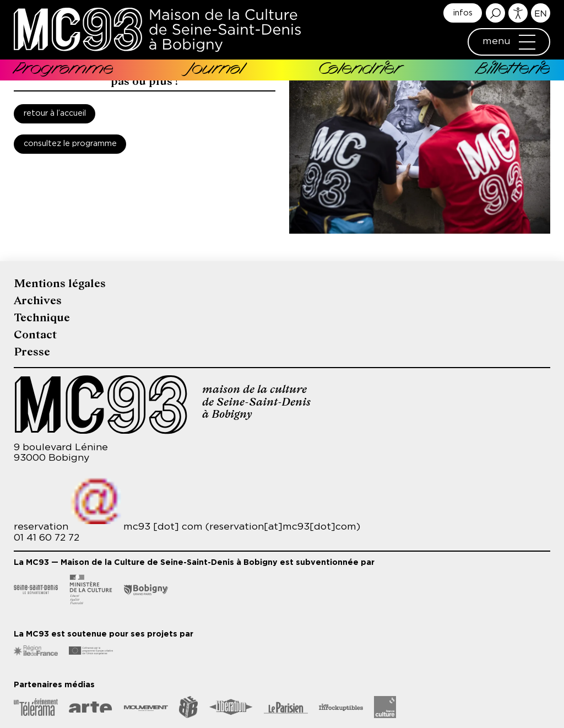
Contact (35, 335)
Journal (216, 70)
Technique (42, 318)
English (541, 13)
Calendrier (360, 70)
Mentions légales (60, 284)
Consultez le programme (70, 144)
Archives (38, 301)
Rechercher (495, 13)
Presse (32, 352)
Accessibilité (518, 13)
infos (463, 13)
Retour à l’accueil (55, 114)
